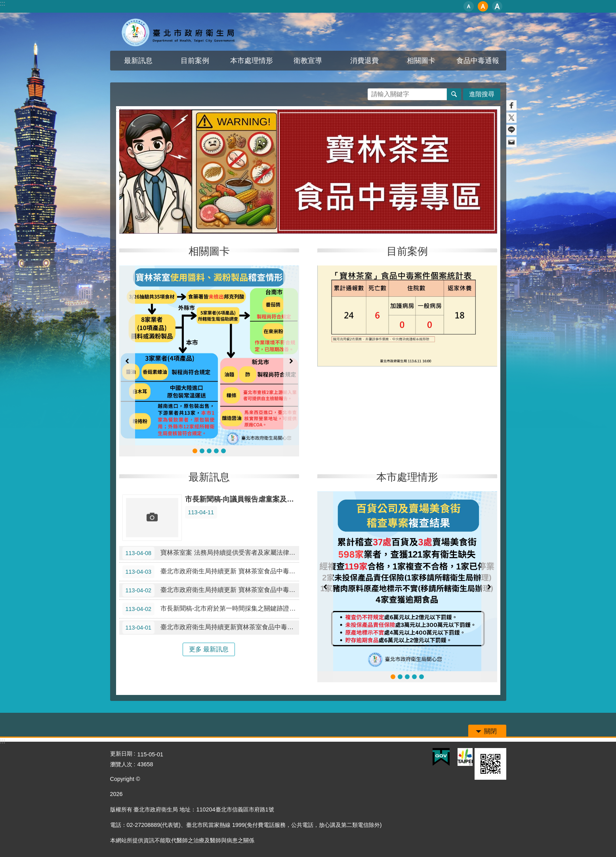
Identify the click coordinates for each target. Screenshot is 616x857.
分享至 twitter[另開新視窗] (511, 118)
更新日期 (121, 754)
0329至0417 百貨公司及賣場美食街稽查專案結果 (421, 677)
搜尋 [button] (454, 94)
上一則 (127, 361)
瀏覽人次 (121, 764)
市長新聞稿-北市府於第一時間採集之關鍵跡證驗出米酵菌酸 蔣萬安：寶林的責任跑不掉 (211, 609)
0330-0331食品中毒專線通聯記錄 (223, 451)
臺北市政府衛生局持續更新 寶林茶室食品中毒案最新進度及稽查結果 (211, 572)
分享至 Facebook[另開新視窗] (511, 105)
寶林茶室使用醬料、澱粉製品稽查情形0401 (209, 451)
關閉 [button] (490, 731)
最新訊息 (138, 61)
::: (3, 3)
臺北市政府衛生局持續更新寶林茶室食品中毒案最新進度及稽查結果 (211, 628)
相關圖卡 (421, 61)
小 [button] (469, 6)
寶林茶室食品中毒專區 (179, 32)
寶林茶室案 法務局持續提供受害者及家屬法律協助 (211, 553)
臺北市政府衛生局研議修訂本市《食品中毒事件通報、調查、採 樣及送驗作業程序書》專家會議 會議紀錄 (400, 677)
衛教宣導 (308, 61)
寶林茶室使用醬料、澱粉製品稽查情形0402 (202, 451)
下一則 (291, 361)
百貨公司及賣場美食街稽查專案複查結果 (393, 677)
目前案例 (195, 61)
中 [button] (483, 6)
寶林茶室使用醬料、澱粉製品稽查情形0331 (216, 451)
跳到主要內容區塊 (4, 4)
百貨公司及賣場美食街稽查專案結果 (407, 677)
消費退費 (364, 61)
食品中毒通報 (478, 61)
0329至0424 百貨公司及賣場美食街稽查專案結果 (414, 677)
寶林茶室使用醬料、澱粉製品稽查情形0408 (195, 451)
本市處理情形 (252, 61)
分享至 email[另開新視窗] (511, 142)
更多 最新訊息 (209, 649)
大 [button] (497, 6)
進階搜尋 (482, 94)
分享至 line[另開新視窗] (511, 130)
